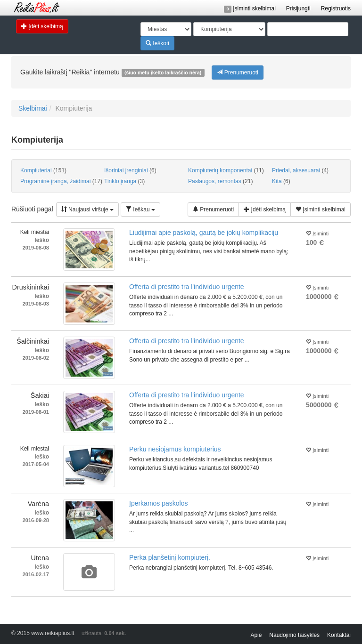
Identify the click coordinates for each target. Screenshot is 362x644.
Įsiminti (317, 233)
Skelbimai (33, 108)
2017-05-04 (36, 464)
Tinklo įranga (124, 181)
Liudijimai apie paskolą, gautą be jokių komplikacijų (204, 233)
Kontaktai (339, 635)
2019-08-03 (36, 304)
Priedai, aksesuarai (300, 170)
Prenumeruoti (237, 72)
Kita (281, 181)
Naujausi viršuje (87, 209)
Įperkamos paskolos (159, 503)
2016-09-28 (36, 520)
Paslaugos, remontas (220, 181)
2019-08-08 (36, 248)
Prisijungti (298, 8)
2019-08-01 (36, 412)
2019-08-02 (36, 358)
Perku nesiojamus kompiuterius (175, 449)
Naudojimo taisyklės (294, 635)
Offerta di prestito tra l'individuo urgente (187, 287)
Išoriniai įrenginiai (130, 170)
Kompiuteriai (43, 170)
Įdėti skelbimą (42, 26)
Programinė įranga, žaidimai (59, 181)
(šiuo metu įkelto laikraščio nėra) (163, 72)
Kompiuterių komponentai (226, 170)
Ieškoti (157, 43)
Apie (256, 635)
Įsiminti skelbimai (250, 8)
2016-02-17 (36, 574)
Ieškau (140, 209)
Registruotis (336, 8)
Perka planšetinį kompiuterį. (170, 557)
